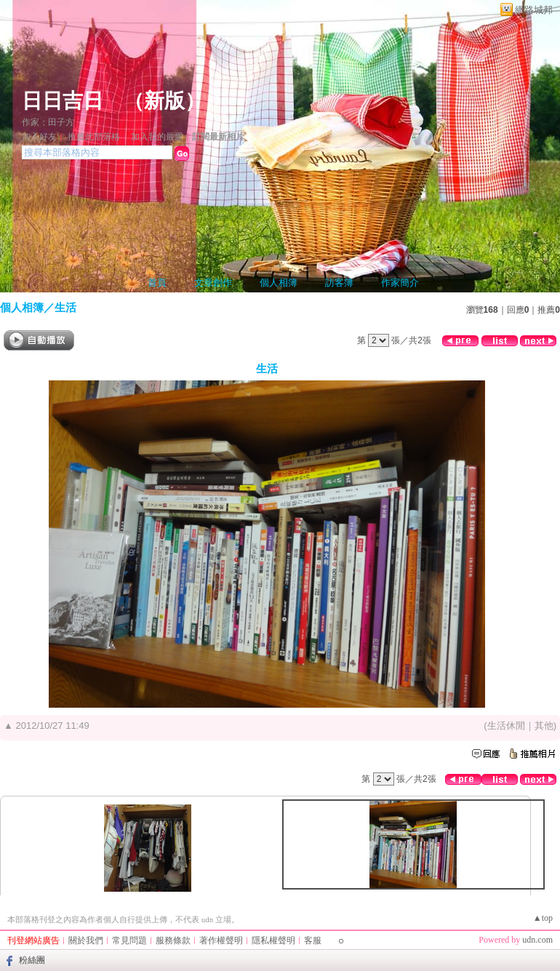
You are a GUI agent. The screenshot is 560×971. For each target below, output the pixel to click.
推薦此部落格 (94, 137)
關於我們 (86, 940)
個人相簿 (279, 283)
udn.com (537, 940)
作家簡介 (400, 283)
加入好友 (39, 137)
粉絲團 (32, 960)
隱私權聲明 (273, 940)
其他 (544, 726)
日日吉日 (63, 101)
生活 (65, 307)
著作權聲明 (221, 940)
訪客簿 (339, 283)
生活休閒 (506, 726)
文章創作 (213, 283)
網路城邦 (534, 10)
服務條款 (173, 940)
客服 (313, 940)
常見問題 (129, 940)
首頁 (157, 283)
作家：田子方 (48, 122)
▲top (543, 918)
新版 (164, 101)
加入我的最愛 (157, 137)
